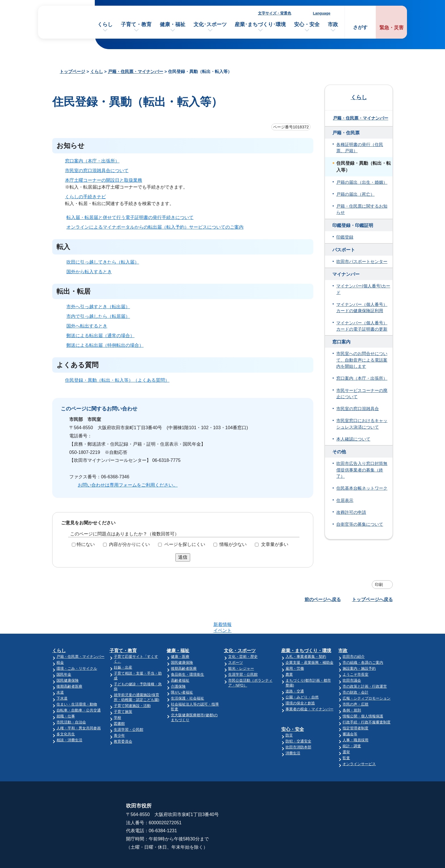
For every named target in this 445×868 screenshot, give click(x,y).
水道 (60, 670)
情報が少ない (233, 544)
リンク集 (354, 813)
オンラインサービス (359, 742)
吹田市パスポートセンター (362, 262)
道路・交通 (295, 669)
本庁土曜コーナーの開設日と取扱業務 (104, 180)
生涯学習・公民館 (129, 707)
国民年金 (64, 652)
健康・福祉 (173, 24)
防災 (289, 713)
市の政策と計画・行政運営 (365, 664)
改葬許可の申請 (351, 512)
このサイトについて (365, 791)
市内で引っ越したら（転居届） (98, 316)
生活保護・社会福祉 (187, 676)
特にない (86, 544)
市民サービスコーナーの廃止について (362, 394)
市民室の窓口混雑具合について (97, 171)
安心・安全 (307, 24)
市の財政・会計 (355, 670)
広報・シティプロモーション (367, 676)
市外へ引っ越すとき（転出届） (98, 307)
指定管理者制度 (355, 706)
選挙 (346, 730)
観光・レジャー (241, 646)
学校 (117, 695)
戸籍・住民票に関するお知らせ (362, 209)
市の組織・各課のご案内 (363, 640)
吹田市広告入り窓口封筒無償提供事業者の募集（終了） (362, 470)
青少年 (119, 713)
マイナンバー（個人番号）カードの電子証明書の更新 (362, 326)
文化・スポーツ (240, 628)
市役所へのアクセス (300, 791)
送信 (183, 557)
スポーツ (236, 640)
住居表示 (345, 500)
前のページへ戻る (323, 599)
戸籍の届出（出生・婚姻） (362, 182)
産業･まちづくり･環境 (260, 24)
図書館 (119, 701)
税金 (60, 640)
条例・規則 (352, 688)
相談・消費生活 (69, 718)
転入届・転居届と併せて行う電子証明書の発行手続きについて (130, 217)
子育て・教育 (136, 24)
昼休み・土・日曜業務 (302, 813)
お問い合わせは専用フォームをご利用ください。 (128, 485)
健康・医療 (180, 634)
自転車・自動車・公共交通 (79, 688)
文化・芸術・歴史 (243, 634)
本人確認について (353, 439)
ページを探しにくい (185, 544)
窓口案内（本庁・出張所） (92, 161)
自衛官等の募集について (360, 524)
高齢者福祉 (180, 658)
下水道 (62, 676)
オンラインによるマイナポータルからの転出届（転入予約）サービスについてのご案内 (155, 227)
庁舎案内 (289, 802)
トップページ (72, 71)
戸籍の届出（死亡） (355, 194)
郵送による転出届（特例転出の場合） (105, 345)
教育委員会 (123, 719)
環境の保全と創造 (300, 681)
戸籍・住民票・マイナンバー (136, 71)
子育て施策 (123, 689)
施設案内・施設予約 (359, 646)
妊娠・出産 (123, 645)
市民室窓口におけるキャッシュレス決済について (362, 424)
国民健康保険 (68, 658)
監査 (346, 736)
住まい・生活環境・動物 (77, 682)
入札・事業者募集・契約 (306, 634)
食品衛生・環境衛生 (187, 652)
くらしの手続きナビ (85, 197)
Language (322, 13)
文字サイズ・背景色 (275, 13)
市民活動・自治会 (71, 700)
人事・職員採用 (355, 718)
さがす (360, 27)
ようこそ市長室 (355, 652)
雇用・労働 (295, 646)
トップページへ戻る (372, 599)
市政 (333, 24)
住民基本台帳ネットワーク (362, 488)
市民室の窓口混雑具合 (358, 409)
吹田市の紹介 (354, 634)
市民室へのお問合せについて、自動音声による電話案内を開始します (362, 360)
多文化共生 (66, 712)
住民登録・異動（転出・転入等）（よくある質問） (117, 380)
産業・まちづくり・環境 (306, 628)
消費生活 (293, 731)
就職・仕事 (66, 694)
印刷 (379, 585)
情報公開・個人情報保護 (363, 694)
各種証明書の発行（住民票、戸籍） (360, 148)
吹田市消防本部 (298, 725)
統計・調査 (352, 724)
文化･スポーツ (210, 24)
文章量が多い (275, 544)
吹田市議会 (352, 658)
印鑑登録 (345, 237)
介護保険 (178, 664)
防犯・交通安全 (298, 719)
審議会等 (350, 712)
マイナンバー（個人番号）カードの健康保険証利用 (362, 308)
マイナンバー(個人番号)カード (363, 289)
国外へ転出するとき (87, 326)
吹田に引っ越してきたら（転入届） (103, 262)
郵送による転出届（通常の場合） (100, 336)
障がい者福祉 (182, 670)
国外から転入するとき (89, 272)
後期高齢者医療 (69, 664)
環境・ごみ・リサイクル (77, 646)
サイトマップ (358, 802)
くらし (105, 24)
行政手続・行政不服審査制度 (367, 700)
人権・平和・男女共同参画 (79, 706)
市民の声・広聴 (355, 682)
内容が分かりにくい (129, 544)
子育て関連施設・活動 (132, 684)
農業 (289, 652)
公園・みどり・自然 (302, 675)
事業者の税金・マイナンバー (309, 687)
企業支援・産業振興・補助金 (309, 640)
